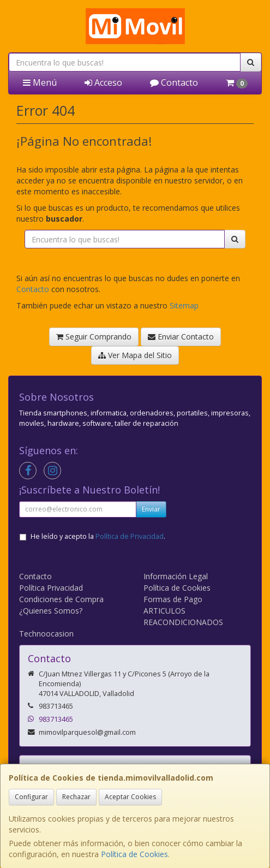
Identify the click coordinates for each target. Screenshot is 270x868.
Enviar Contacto (181, 337)
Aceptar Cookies (130, 797)
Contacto (174, 82)
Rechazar (76, 797)
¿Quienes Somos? (51, 611)
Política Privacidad (51, 588)
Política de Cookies (134, 854)
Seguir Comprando (94, 337)
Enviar (151, 509)
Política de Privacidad (130, 536)
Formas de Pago (173, 599)
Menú (40, 82)
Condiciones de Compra (61, 599)
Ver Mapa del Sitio (135, 355)
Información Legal (176, 576)
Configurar (31, 797)
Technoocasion (46, 634)
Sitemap (184, 305)
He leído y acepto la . (98, 536)
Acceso (103, 82)
